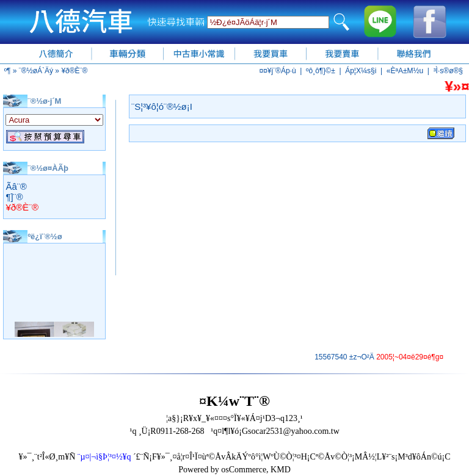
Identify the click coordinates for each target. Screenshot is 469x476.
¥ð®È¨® (74, 71)
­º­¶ (8, 71)
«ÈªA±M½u (405, 71)
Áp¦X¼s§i (361, 71)
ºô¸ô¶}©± (321, 71)
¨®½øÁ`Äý (36, 71)
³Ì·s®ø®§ (448, 71)
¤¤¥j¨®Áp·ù (277, 71)
